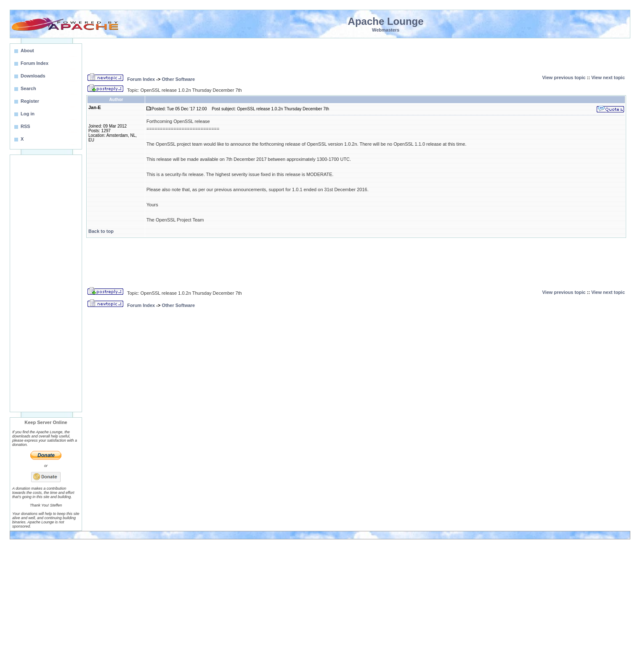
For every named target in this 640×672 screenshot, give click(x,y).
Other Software (178, 79)
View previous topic (564, 77)
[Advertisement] (46, 283)
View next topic (608, 77)
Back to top (101, 231)
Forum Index (141, 79)
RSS (25, 126)
